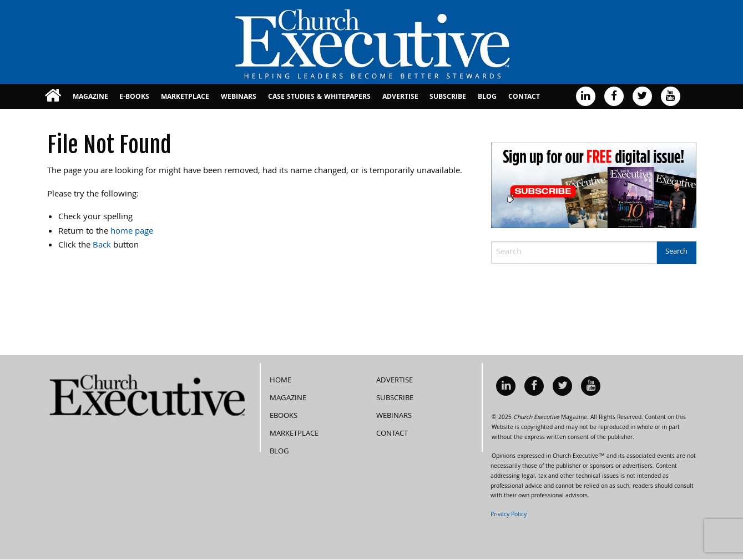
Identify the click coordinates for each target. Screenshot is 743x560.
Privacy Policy (509, 515)
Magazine (90, 97)
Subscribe (448, 97)
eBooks (284, 416)
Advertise (400, 97)
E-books (134, 97)
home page (132, 232)
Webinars (239, 97)
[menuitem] (53, 96)
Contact (524, 97)
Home (280, 381)
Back (102, 246)
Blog (487, 97)
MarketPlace (185, 97)
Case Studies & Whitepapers (319, 97)
